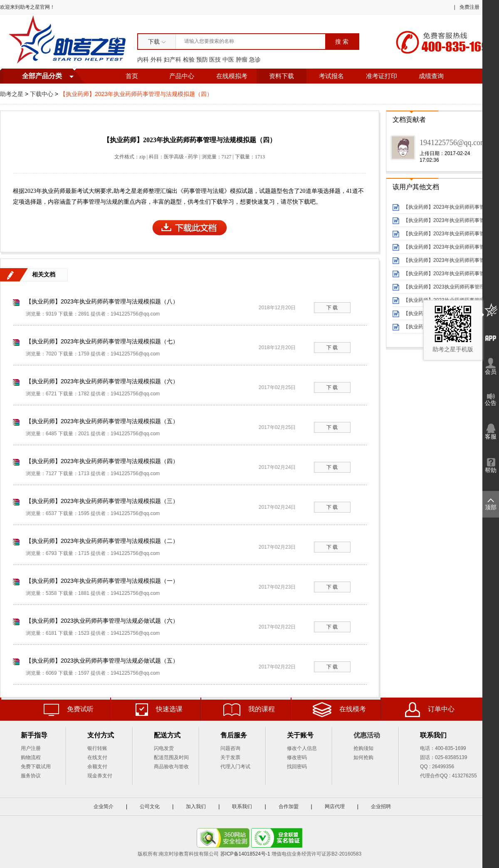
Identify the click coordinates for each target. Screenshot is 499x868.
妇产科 (173, 59)
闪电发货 (164, 748)
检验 (189, 59)
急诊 (255, 59)
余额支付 (97, 767)
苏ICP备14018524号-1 (245, 854)
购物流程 (31, 757)
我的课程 (249, 710)
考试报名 (331, 76)
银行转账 (97, 748)
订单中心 (430, 710)
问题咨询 (230, 748)
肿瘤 (242, 59)
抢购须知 (363, 748)
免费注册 (469, 7)
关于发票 (230, 757)
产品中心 (182, 76)
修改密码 (297, 757)
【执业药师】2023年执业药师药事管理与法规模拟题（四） (102, 461)
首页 (132, 76)
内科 (143, 59)
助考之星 (12, 94)
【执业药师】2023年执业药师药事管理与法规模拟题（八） (102, 301)
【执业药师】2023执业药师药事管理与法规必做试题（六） (102, 621)
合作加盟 (289, 806)
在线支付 (97, 757)
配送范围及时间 (171, 757)
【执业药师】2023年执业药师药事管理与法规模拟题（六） (102, 381)
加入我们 (196, 806)
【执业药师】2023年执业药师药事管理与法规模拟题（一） (102, 581)
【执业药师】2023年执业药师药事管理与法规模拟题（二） (102, 541)
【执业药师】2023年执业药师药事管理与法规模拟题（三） (102, 501)
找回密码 (297, 767)
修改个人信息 (302, 748)
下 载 (332, 308)
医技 (215, 59)
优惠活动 (367, 735)
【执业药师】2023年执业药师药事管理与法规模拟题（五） (102, 421)
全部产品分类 (42, 76)
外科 (156, 59)
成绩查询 (431, 76)
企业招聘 (381, 806)
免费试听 (69, 710)
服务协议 (31, 776)
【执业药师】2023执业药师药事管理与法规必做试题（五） (102, 661)
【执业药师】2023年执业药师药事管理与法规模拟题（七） (102, 341)
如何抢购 (363, 757)
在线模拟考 (232, 76)
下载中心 (42, 94)
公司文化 (150, 806)
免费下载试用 (36, 767)
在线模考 (339, 710)
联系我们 (242, 806)
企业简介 (104, 806)
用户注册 (31, 748)
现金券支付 (100, 776)
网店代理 (335, 806)
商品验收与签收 (171, 767)
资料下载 (282, 76)
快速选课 (159, 710)
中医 (228, 59)
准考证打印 (382, 76)
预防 (202, 59)
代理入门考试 (235, 767)
